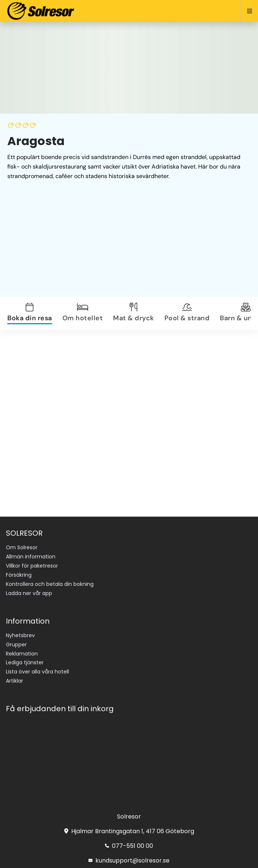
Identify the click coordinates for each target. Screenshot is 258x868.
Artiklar (14, 681)
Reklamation (22, 654)
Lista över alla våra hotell (37, 672)
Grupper (16, 644)
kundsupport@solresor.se (129, 860)
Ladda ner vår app (29, 593)
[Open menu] (246, 11)
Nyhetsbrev (20, 635)
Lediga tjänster (25, 662)
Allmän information (31, 557)
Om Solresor (22, 547)
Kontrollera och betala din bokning (50, 584)
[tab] (34, 313)
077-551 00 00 (129, 846)
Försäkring (19, 575)
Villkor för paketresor (32, 566)
